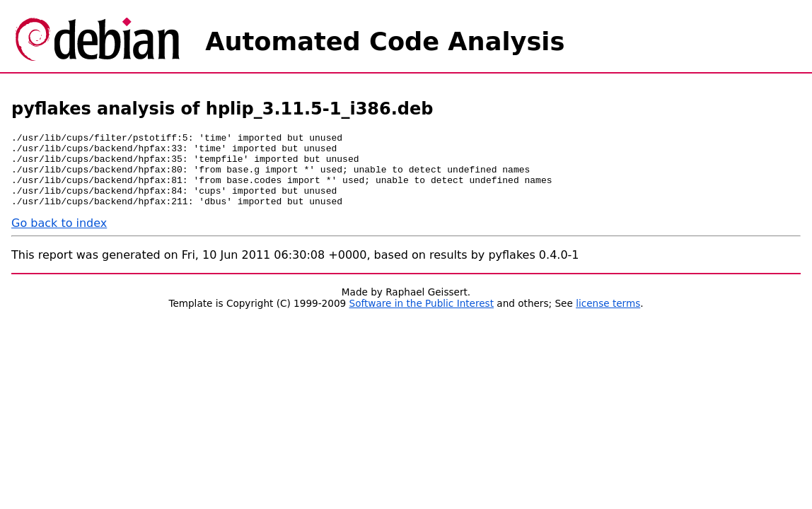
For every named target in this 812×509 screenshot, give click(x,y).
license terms (608, 318)
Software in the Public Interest (422, 318)
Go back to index (59, 238)
